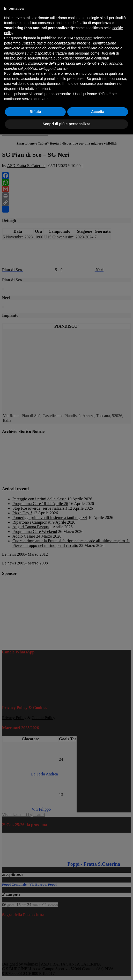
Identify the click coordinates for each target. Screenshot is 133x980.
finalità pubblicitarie (57, 58)
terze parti (84, 38)
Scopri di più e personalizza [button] (66, 124)
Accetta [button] (98, 112)
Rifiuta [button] (35, 112)
